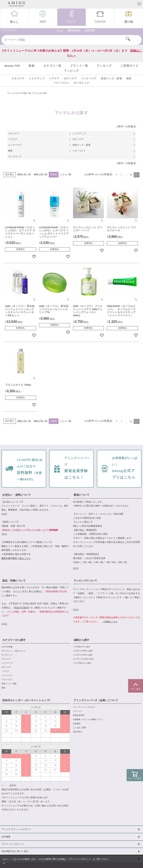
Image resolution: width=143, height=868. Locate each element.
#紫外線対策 (74, 30)
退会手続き (78, 732)
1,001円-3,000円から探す (83, 651)
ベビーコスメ (61, 83)
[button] (116, 175)
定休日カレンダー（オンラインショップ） (27, 701)
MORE (4, 514)
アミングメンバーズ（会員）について (96, 701)
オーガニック (82, 83)
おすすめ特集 (7, 647)
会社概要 (6, 837)
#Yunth (60, 30)
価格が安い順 (24, 175)
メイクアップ (37, 79)
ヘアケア (54, 79)
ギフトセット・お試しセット (14, 651)
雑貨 (129, 79)
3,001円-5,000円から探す (83, 655)
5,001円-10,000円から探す (84, 659)
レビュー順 (65, 175)
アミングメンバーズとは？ (84, 707)
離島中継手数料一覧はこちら (16, 559)
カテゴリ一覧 (52, 66)
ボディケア (70, 79)
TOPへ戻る (136, 686)
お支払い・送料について (17, 495)
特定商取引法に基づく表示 (15, 852)
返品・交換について (14, 581)
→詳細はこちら (110, 622)
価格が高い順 (40, 175)
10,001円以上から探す (82, 663)
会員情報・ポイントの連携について (88, 720)
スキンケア (18, 79)
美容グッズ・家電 (111, 79)
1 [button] (121, 175)
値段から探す (82, 640)
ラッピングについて (85, 581)
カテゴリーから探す (14, 640)
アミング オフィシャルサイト (16, 829)
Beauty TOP (12, 66)
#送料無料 (89, 30)
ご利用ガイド (129, 66)
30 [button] (131, 175)
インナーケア (89, 79)
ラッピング (72, 71)
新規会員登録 (79, 716)
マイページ (78, 711)
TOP (9, 93)
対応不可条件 (22, 608)
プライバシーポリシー (13, 844)
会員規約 (77, 724)
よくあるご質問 (80, 728)
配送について (82, 495)
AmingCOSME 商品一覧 (21, 93)
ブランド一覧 (79, 66)
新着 (32, 66)
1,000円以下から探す (82, 647)
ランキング (104, 66)
